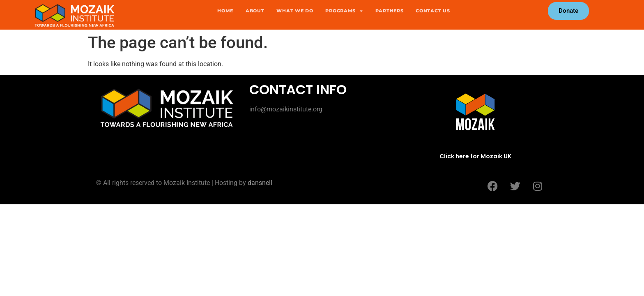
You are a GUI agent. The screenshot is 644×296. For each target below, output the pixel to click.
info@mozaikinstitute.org (286, 109)
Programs (344, 11)
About (255, 11)
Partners (390, 11)
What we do (295, 11)
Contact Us (433, 11)
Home (225, 11)
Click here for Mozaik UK (475, 156)
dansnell (260, 183)
